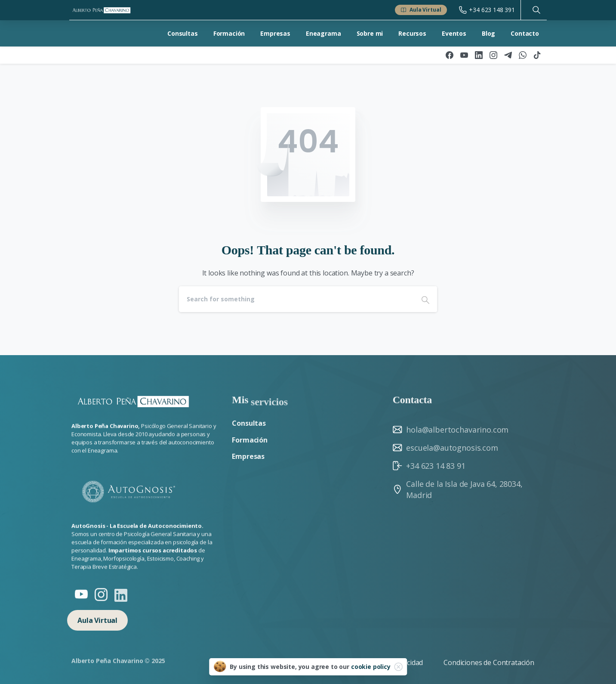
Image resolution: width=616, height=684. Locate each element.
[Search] (296, 299)
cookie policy (371, 667)
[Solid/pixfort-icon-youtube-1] (81, 596)
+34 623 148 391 (487, 10)
